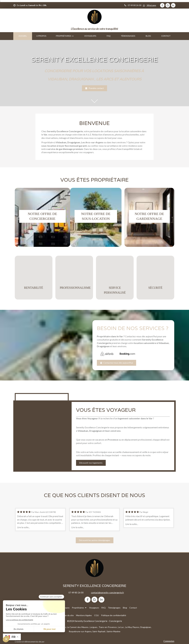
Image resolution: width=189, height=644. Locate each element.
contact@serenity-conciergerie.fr (107, 593)
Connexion (169, 641)
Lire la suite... (23, 527)
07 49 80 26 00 (76, 593)
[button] (42, 217)
